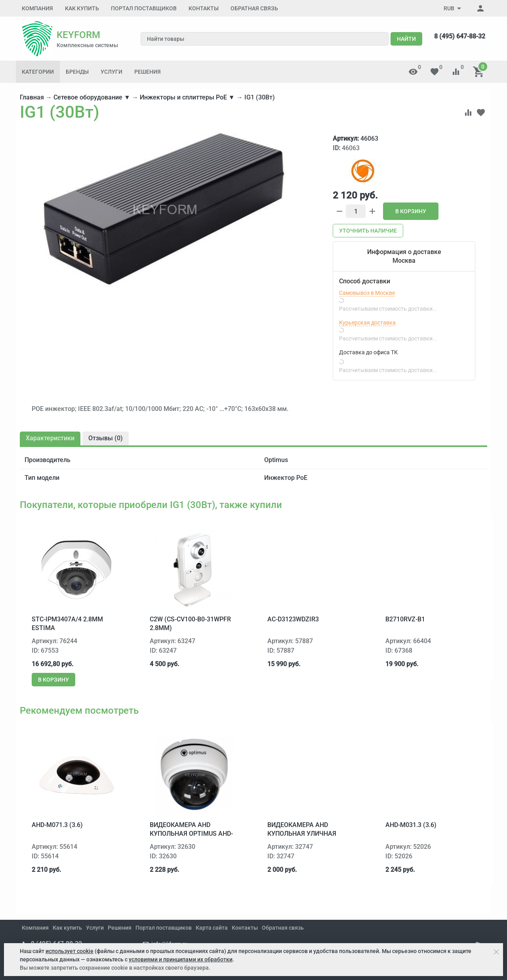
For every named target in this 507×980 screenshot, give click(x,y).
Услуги (112, 72)
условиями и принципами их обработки (181, 959)
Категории (38, 72)
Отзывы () (106, 438)
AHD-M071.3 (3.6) (57, 825)
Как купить (82, 8)
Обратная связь (254, 8)
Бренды (77, 72)
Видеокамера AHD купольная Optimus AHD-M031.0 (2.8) (191, 834)
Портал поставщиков (144, 8)
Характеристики (50, 438)
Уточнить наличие (368, 231)
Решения (148, 72)
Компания (37, 8)
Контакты (204, 8)
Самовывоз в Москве (367, 293)
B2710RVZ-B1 (405, 619)
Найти (406, 39)
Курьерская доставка (367, 323)
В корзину (411, 211)
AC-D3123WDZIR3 (293, 619)
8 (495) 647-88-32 (460, 36)
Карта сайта (212, 928)
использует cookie (70, 951)
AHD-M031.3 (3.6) (411, 825)
